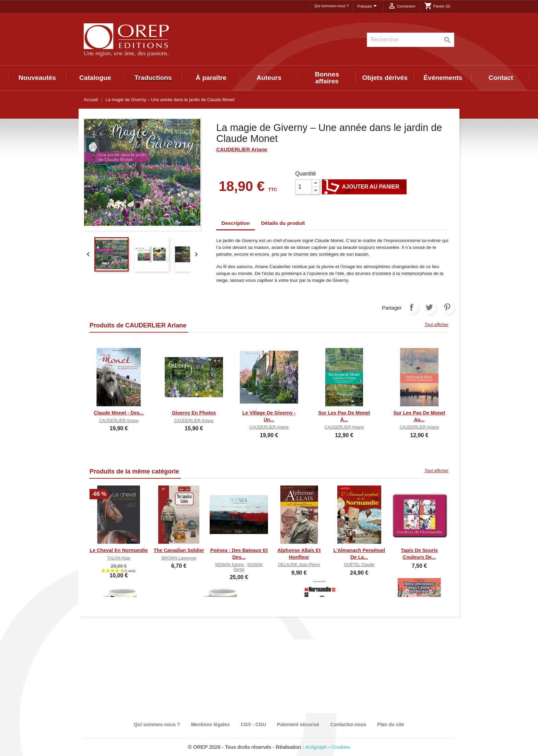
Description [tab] (236, 223)
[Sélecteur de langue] (368, 7)
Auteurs (269, 78)
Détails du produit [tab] (283, 223)
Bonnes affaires (327, 78)
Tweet (429, 307)
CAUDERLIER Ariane (242, 149)
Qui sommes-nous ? (331, 6)
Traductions (153, 78)
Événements (443, 78)
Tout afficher (436, 325)
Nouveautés (37, 78)
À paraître (211, 78)
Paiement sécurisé (298, 724)
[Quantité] (304, 187)
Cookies (341, 747)
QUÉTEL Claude (359, 565)
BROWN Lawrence (179, 558)
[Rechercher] (411, 40)
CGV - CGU (253, 724)
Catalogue (95, 78)
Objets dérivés (385, 78)
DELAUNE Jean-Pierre (299, 565)
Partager (411, 307)
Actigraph (316, 747)
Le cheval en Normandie (119, 550)
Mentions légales (210, 724)
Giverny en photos (194, 413)
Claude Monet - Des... (119, 413)
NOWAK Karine (230, 565)
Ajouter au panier (364, 187)
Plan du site (391, 724)
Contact (501, 78)
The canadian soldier (179, 550)
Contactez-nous (348, 724)
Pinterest (447, 307)
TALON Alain (119, 558)
